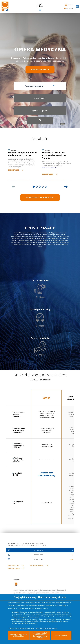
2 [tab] (37, 187)
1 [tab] (34, 187)
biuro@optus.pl (13, 546)
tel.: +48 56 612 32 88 (25, 546)
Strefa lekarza (39, 555)
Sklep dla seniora (37, 566)
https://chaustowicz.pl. (50, 168)
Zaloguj (70, 5)
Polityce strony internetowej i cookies (46, 627)
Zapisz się (70, 8)
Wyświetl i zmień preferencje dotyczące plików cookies (40, 635)
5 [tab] (46, 187)
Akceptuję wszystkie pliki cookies (18, 635)
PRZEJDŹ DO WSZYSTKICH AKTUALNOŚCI (40, 198)
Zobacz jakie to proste (40, 70)
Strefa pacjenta (39, 551)
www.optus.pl (16, 601)
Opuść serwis (61, 635)
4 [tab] (43, 187)
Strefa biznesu (39, 560)
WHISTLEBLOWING (14, 569)
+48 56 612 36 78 (40, 546)
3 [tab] (40, 187)
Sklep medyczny (13, 566)
